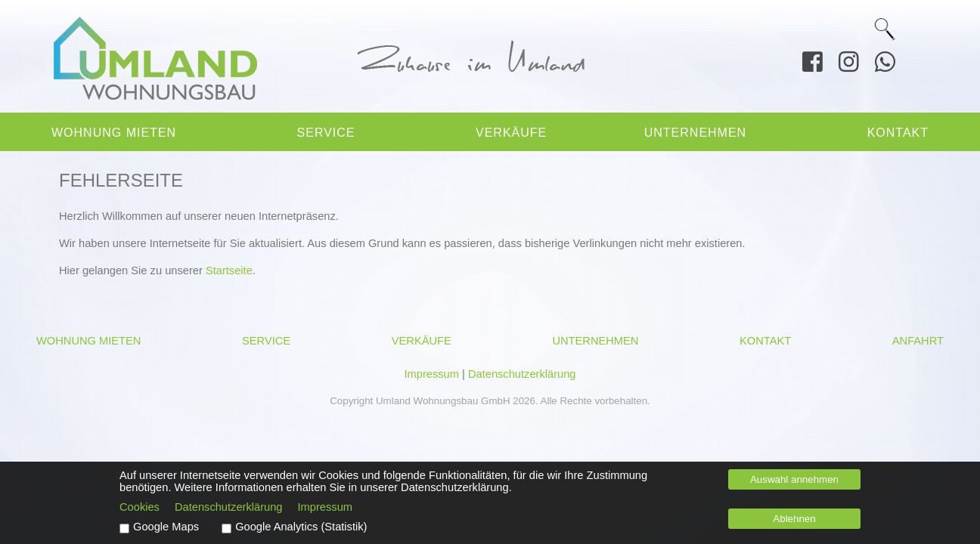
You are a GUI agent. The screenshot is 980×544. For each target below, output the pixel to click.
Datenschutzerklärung (522, 374)
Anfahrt (918, 341)
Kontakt (898, 133)
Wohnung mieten (114, 133)
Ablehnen (794, 519)
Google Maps (166, 527)
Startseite (229, 270)
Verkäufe (511, 133)
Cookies (140, 507)
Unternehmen (695, 133)
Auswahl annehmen (794, 479)
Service (326, 133)
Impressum (431, 374)
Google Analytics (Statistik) (301, 527)
